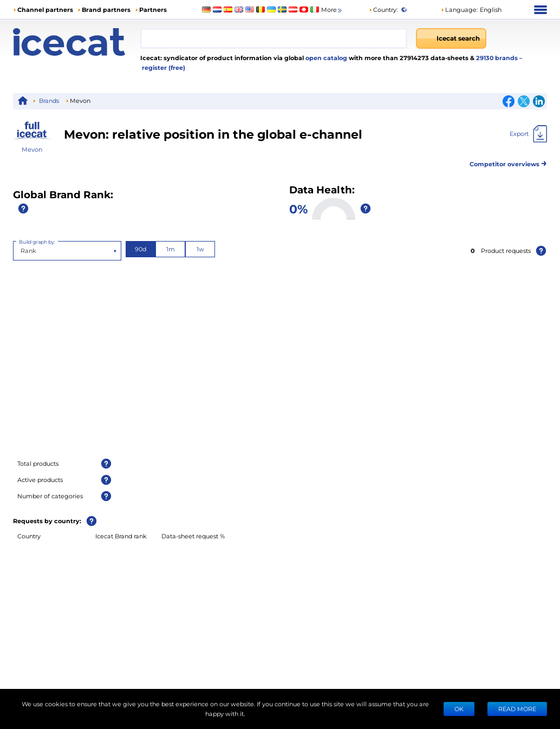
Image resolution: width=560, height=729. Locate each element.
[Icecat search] (451, 38)
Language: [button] (459, 9)
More (332, 10)
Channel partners (45, 9)
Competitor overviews (508, 162)
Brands (49, 100)
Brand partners (106, 9)
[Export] (528, 134)
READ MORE (517, 709)
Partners (153, 9)
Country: (383, 9)
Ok (459, 709)
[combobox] (274, 38)
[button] (471, 10)
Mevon (32, 149)
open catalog (325, 58)
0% (298, 209)
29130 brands (498, 58)
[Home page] (77, 42)
